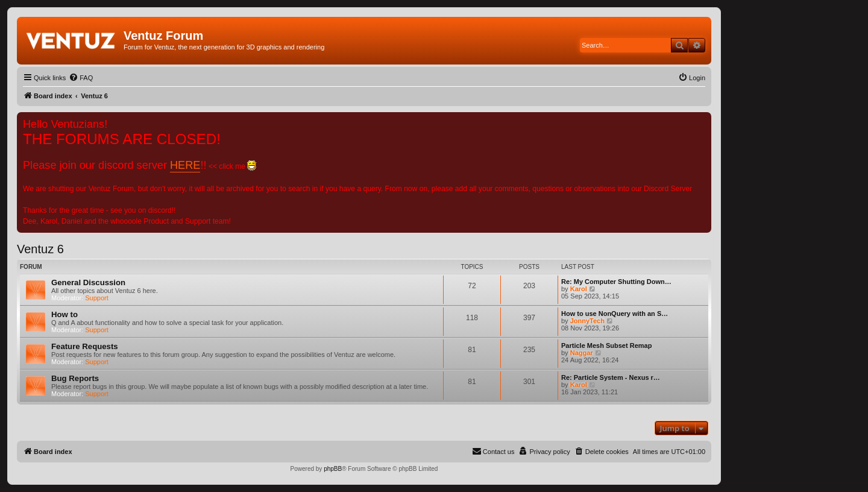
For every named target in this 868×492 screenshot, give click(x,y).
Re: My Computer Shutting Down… (616, 282)
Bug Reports (75, 378)
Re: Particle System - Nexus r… (611, 377)
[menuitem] (81, 78)
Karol (579, 289)
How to (64, 314)
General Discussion (88, 282)
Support (97, 298)
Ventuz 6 (40, 249)
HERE (185, 165)
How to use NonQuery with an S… (615, 314)
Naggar (582, 353)
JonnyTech (587, 321)
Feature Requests (85, 346)
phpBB (333, 469)
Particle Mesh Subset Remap (606, 345)
